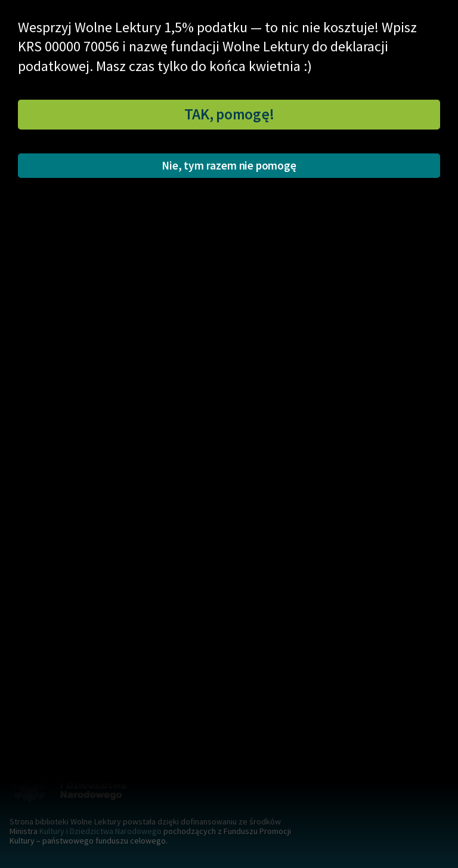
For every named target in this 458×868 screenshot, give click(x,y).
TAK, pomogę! (229, 114)
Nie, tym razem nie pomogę (229, 165)
